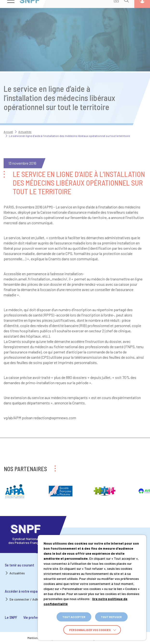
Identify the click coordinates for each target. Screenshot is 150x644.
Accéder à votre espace (23, 591)
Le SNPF (11, 617)
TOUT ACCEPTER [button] (74, 617)
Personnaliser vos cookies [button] (90, 630)
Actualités (25, 125)
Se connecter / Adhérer (27, 599)
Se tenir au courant (20, 565)
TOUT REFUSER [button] (111, 617)
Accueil (8, 125)
